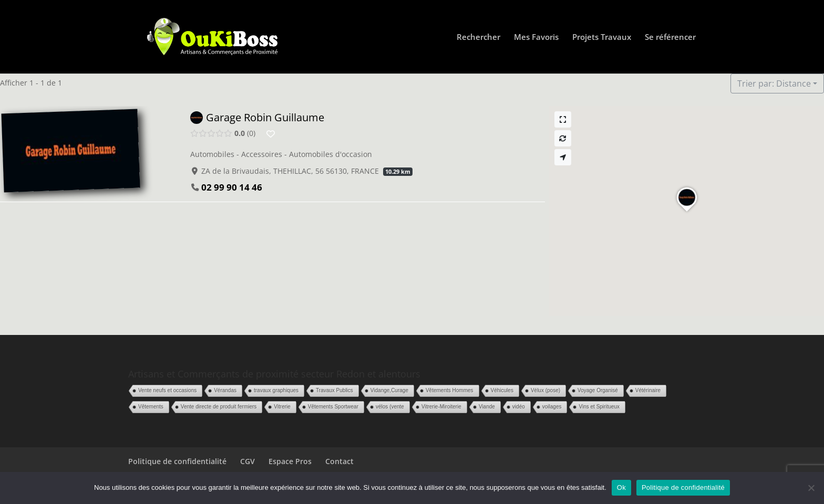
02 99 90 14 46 (232, 187)
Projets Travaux (602, 38)
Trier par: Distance (774, 83)
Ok (621, 487)
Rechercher (478, 38)
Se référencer (670, 38)
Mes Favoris (536, 38)
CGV (248, 461)
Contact (339, 461)
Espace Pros (290, 461)
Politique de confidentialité (177, 461)
